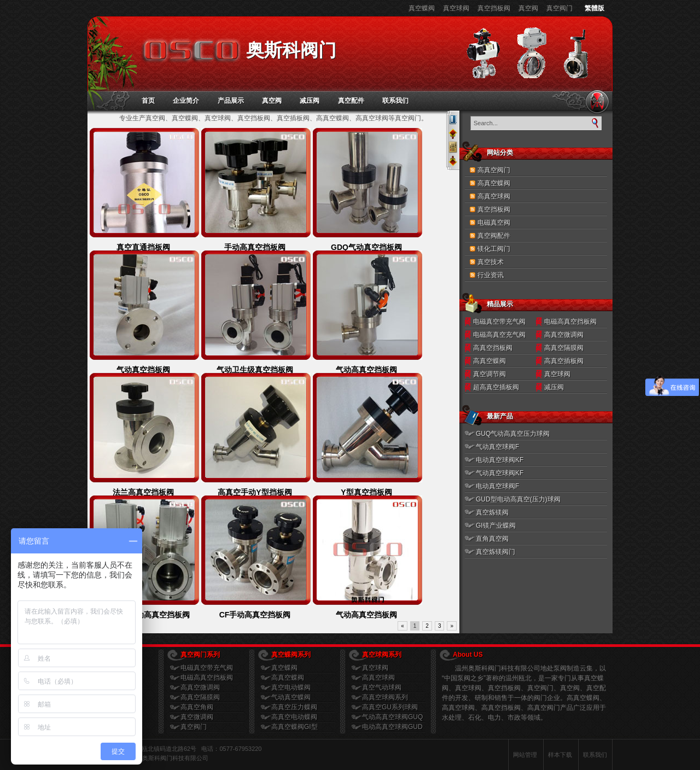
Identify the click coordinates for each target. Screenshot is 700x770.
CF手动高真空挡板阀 (255, 615)
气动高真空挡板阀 (366, 370)
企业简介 (186, 101)
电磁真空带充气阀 (499, 322)
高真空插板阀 (564, 361)
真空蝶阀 (422, 8)
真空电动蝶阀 (291, 687)
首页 (148, 101)
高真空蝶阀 (494, 183)
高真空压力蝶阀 (294, 707)
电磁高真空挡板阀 (570, 322)
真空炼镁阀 (492, 512)
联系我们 (395, 101)
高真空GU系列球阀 (390, 707)
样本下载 (560, 755)
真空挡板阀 (494, 8)
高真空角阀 (197, 707)
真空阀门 (559, 8)
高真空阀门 (494, 170)
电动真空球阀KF (500, 460)
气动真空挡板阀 (143, 370)
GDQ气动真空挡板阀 (366, 247)
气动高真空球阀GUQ (392, 717)
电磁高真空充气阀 (499, 335)
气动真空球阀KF (500, 473)
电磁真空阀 (494, 223)
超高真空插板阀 (496, 387)
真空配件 (351, 101)
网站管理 (525, 755)
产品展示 (231, 101)
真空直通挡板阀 (143, 247)
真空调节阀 (489, 374)
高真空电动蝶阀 (294, 717)
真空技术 (491, 262)
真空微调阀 (197, 717)
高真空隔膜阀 (564, 348)
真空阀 (528, 8)
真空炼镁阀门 (495, 552)
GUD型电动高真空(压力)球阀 (518, 499)
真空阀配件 (494, 236)
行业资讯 (491, 275)
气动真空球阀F (497, 447)
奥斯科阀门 (291, 50)
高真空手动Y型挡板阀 (255, 492)
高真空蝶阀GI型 (294, 727)
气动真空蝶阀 (291, 697)
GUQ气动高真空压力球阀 (513, 434)
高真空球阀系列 (385, 697)
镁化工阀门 (494, 249)
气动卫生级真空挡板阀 (255, 370)
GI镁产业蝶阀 (496, 526)
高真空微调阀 (564, 335)
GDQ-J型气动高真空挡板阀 (143, 615)
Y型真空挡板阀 (366, 492)
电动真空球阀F (497, 486)
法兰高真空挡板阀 (143, 492)
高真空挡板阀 (493, 348)
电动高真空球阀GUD (392, 727)
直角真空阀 (492, 539)
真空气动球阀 (382, 687)
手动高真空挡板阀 (255, 247)
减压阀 (310, 101)
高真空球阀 (494, 196)
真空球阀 (456, 8)
